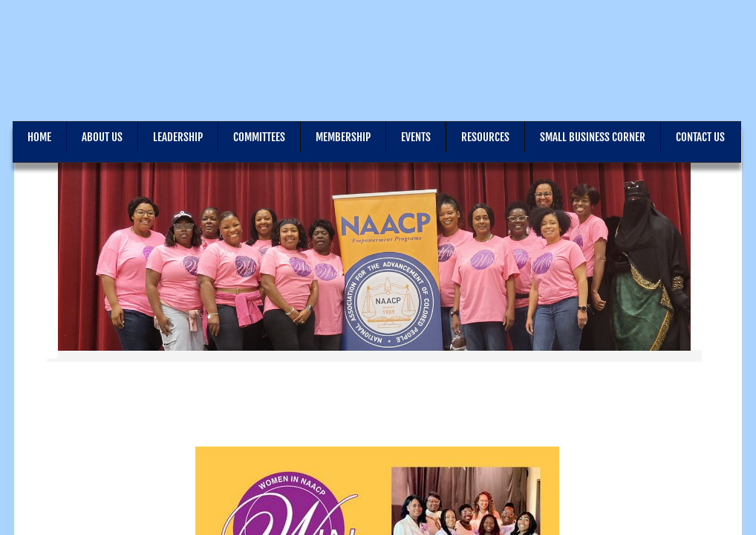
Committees (259, 137)
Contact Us (700, 137)
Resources (485, 137)
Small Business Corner (593, 137)
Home (39, 137)
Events (416, 137)
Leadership (178, 137)
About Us (102, 137)
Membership (343, 137)
